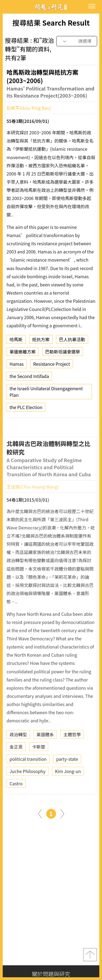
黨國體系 (45, 750)
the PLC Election (26, 409)
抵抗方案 (41, 341)
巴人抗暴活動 (72, 341)
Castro (16, 799)
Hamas (17, 365)
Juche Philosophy (27, 787)
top (90, 955)
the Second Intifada (29, 378)
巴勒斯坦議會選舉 (63, 353)
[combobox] (77, 41)
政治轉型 (18, 750)
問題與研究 (51, 7)
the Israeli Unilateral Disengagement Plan (46, 393)
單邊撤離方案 (23, 353)
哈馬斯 (16, 341)
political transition (28, 775)
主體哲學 (72, 750)
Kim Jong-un (68, 787)
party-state (67, 775)
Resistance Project (52, 365)
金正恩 (16, 762)
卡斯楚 (39, 762)
